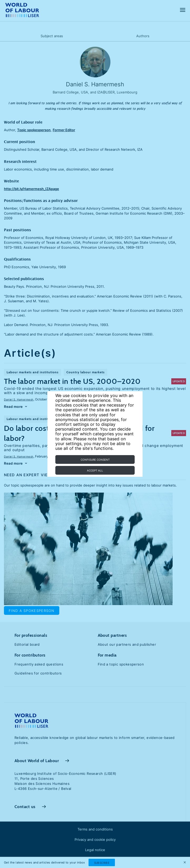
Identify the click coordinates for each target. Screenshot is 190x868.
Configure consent (95, 460)
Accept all (95, 470)
